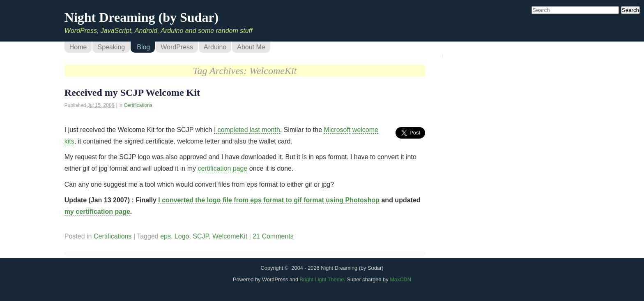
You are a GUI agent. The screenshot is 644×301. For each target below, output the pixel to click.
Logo (182, 236)
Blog (143, 47)
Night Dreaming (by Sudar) (141, 17)
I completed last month (247, 130)
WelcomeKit (230, 236)
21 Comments (273, 236)
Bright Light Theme (322, 279)
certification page (222, 168)
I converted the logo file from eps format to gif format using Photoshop (269, 200)
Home (78, 47)
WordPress (177, 47)
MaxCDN (400, 279)
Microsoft (337, 130)
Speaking (111, 47)
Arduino (215, 47)
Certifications (138, 105)
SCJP (201, 236)
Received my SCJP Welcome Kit (132, 93)
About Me (251, 47)
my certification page (97, 212)
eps (166, 236)
